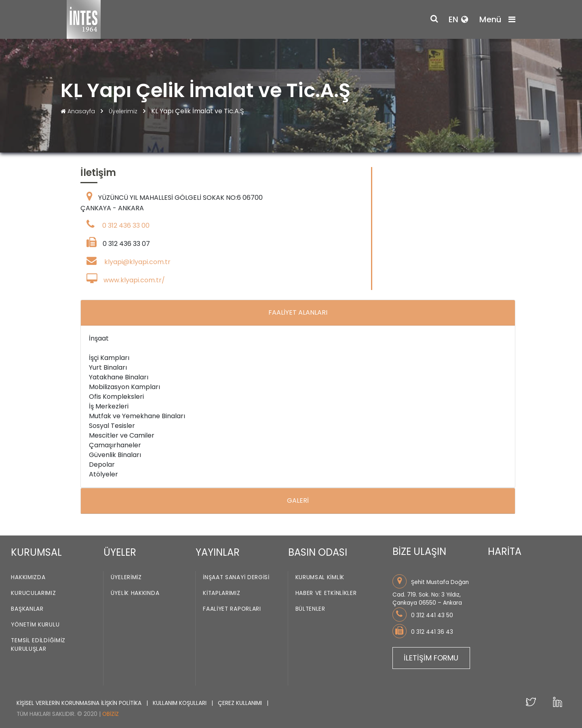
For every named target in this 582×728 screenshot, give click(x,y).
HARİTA (505, 551)
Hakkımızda (28, 577)
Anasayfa (79, 111)
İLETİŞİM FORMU (431, 658)
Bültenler (310, 609)
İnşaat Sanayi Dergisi (236, 577)
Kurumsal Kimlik (320, 577)
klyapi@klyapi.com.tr (137, 262)
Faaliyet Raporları (232, 609)
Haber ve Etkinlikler (326, 593)
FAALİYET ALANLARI (298, 312)
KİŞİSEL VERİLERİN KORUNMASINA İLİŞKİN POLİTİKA (80, 703)
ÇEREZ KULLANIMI (241, 703)
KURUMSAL (36, 552)
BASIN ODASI (318, 552)
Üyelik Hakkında (135, 593)
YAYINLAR (218, 552)
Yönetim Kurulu (35, 625)
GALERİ (298, 500)
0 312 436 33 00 (126, 225)
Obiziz (111, 714)
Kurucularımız (33, 593)
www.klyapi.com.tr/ (134, 280)
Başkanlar (27, 609)
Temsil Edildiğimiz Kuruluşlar (38, 645)
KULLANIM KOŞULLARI (180, 703)
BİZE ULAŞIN (419, 551)
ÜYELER (120, 552)
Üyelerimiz (124, 111)
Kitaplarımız (221, 593)
